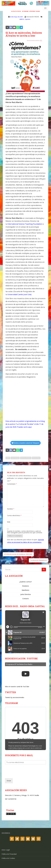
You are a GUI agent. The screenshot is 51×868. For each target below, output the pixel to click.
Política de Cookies (8, 858)
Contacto (26, 599)
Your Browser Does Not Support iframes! (25, 729)
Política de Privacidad (9, 854)
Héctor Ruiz (36, 458)
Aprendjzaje (15, 458)
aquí (30, 427)
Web (9, 522)
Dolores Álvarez (26, 458)
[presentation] (22, 775)
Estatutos (26, 586)
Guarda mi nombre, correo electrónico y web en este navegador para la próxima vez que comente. (25, 532)
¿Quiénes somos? (25, 582)
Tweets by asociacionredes (15, 697)
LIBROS (22, 19)
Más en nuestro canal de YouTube (17, 687)
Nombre (11, 509)
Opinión (28, 19)
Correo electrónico (14, 515)
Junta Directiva (26, 594)
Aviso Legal (6, 850)
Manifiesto (25, 590)
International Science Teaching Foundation (25, 224)
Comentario (12, 484)
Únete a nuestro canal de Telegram (25, 443)
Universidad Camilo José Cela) (19, 294)
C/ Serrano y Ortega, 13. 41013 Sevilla (26, 795)
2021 (8, 458)
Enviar (9, 781)
